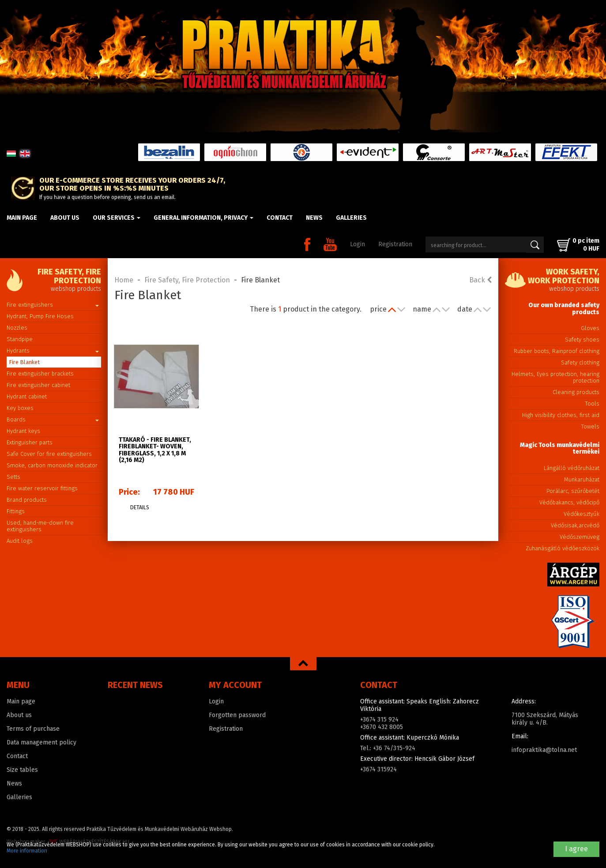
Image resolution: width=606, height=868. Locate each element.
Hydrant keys (23, 431)
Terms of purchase (33, 729)
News (314, 218)
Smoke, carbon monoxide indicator (52, 465)
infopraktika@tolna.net (544, 750)
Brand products (27, 500)
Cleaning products (576, 392)
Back (480, 280)
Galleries (351, 218)
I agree (576, 849)
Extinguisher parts (30, 442)
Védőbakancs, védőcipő (569, 502)
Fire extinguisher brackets (40, 374)
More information (27, 851)
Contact (280, 218)
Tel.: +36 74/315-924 (388, 748)
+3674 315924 (378, 769)
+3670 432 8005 (382, 727)
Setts (13, 477)
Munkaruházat (582, 479)
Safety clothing (580, 363)
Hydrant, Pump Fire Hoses (40, 316)
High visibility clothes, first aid (561, 415)
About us (65, 218)
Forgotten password (237, 715)
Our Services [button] (117, 218)
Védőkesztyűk (582, 514)
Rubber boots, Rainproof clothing (557, 351)
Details (140, 507)
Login (358, 244)
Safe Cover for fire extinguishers (49, 454)
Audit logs (20, 541)
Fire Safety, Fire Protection (187, 280)
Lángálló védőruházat (572, 468)
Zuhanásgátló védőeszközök (563, 548)
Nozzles (17, 328)
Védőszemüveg (580, 537)
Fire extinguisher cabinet (38, 385)
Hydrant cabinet (27, 396)
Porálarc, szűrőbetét (573, 491)
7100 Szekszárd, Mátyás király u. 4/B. (545, 719)
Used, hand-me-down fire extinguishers (40, 526)
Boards (53, 419)
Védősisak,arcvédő (575, 525)
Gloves (590, 328)
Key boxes (20, 408)
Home (124, 280)
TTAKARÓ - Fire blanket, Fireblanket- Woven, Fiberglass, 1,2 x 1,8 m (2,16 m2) (155, 450)
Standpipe (20, 339)
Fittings (16, 511)
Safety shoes (582, 340)
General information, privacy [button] (203, 218)
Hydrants (53, 351)
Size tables (22, 770)
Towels (590, 426)
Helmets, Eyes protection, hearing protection (555, 377)
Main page (22, 218)
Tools (592, 404)
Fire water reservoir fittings (42, 488)
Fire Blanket (24, 362)
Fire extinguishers (53, 305)
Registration (395, 244)
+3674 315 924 (379, 720)
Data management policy (41, 742)
